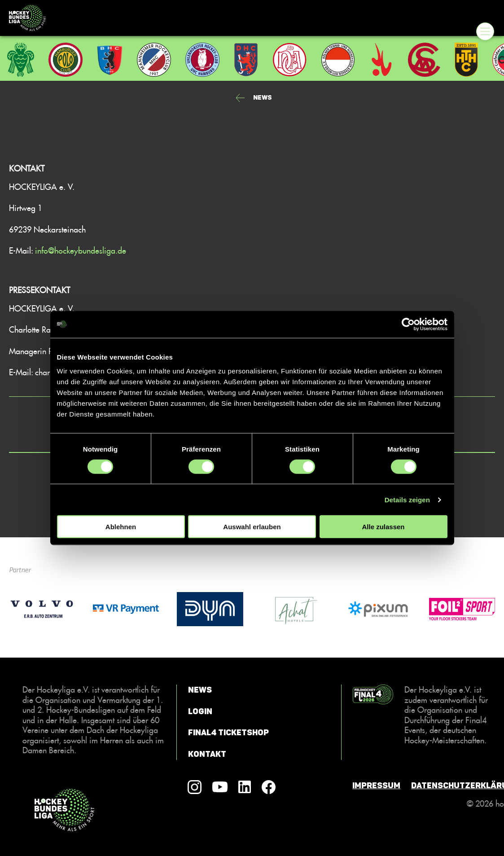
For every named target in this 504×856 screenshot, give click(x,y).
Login (200, 711)
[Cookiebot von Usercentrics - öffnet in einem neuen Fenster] (408, 324)
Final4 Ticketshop (228, 733)
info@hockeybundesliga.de (81, 250)
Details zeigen (407, 499)
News (200, 690)
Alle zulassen (383, 527)
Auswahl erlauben (252, 527)
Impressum (376, 786)
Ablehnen (121, 527)
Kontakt (207, 754)
